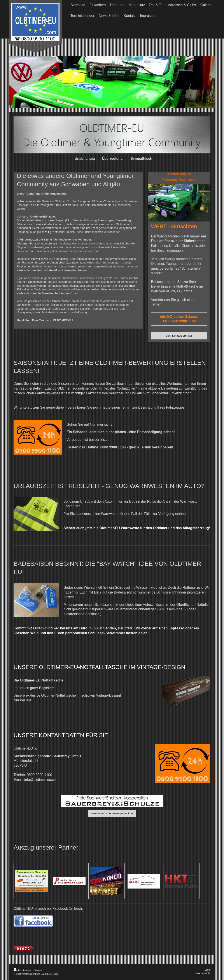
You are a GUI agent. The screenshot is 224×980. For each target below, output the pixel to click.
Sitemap (38, 970)
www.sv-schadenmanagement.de (112, 813)
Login (207, 970)
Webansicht (203, 973)
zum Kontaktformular (179, 336)
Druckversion (23, 970)
